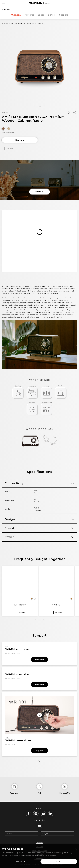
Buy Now (20, 140)
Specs (41, 15)
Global (9, 833)
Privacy (39, 843)
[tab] (39, 483)
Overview (16, 15)
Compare (9, 148)
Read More (20, 861)
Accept (59, 861)
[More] (39, 761)
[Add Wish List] (68, 112)
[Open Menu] (4, 3)
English (46, 833)
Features (29, 15)
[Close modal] (76, 849)
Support (64, 15)
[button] (34, 106)
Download (39, 659)
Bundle (52, 15)
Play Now (40, 192)
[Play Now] (39, 715)
